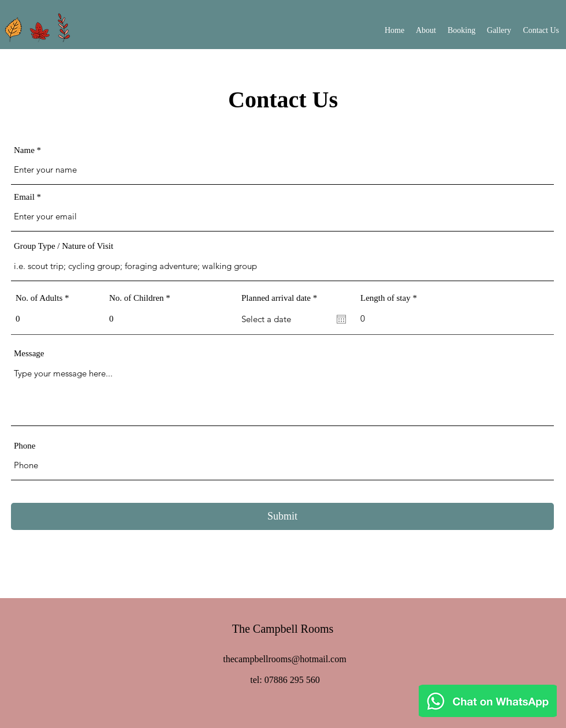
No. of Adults (39, 298)
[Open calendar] (341, 319)
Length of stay (386, 298)
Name (24, 150)
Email (24, 197)
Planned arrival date (281, 298)
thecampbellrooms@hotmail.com (284, 659)
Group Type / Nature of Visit (64, 246)
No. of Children (137, 298)
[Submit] (282, 516)
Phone (25, 446)
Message (29, 354)
